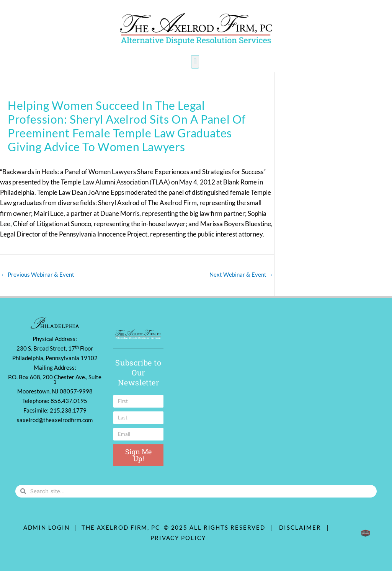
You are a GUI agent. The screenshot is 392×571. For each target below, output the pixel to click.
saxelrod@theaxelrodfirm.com (55, 420)
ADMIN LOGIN (47, 527)
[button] (195, 62)
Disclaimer (302, 527)
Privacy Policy (178, 538)
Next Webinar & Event (241, 274)
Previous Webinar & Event (38, 274)
